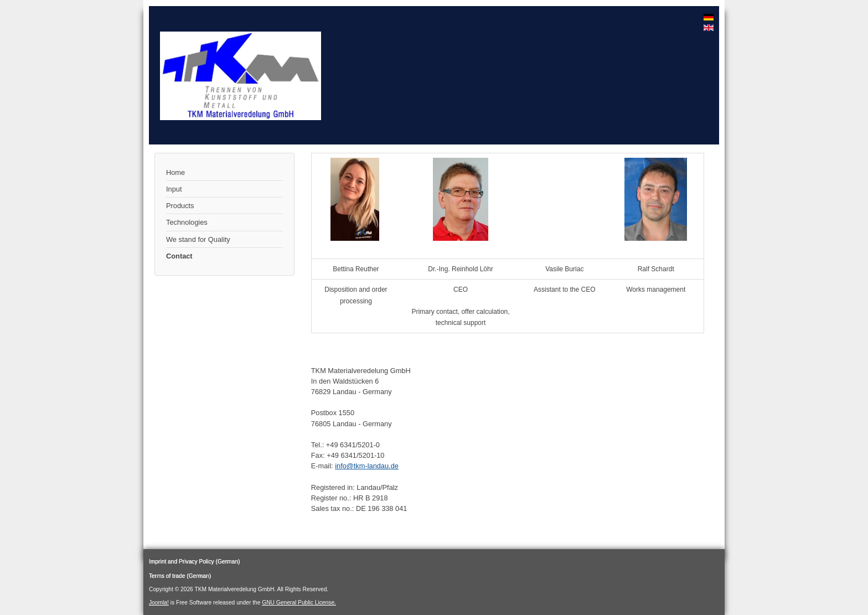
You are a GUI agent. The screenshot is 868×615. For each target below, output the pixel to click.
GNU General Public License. (299, 603)
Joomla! (159, 603)
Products (180, 206)
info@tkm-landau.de (367, 466)
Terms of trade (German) (180, 576)
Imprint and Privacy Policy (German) (194, 562)
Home (175, 172)
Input (174, 189)
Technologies (187, 222)
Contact (179, 256)
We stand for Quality (198, 239)
